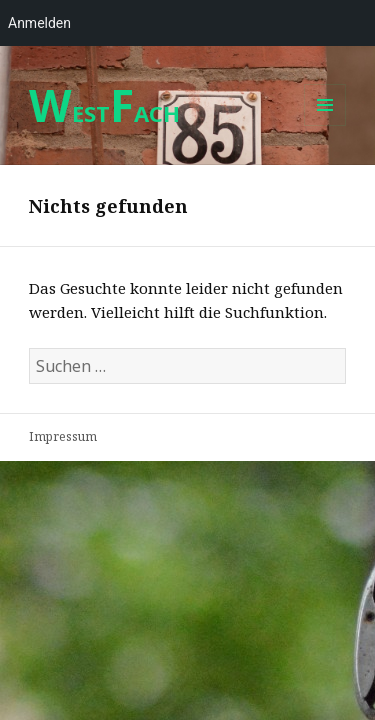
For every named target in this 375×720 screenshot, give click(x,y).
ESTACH (104, 113)
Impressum (63, 436)
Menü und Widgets (325, 125)
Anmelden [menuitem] (39, 23)
